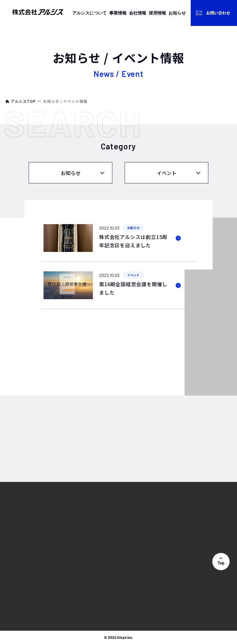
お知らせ (71, 173)
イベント (167, 173)
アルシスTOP (23, 101)
